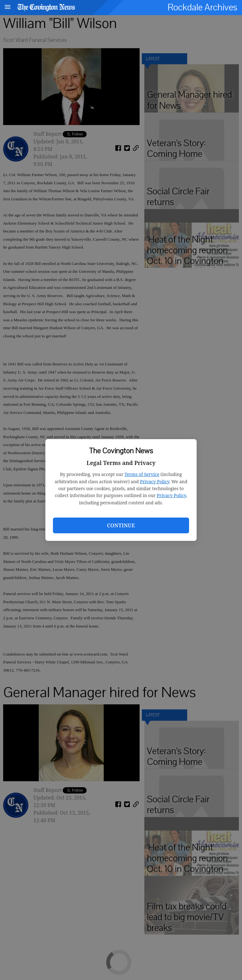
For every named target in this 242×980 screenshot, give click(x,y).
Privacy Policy (155, 481)
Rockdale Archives (202, 7)
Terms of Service (142, 474)
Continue (121, 525)
